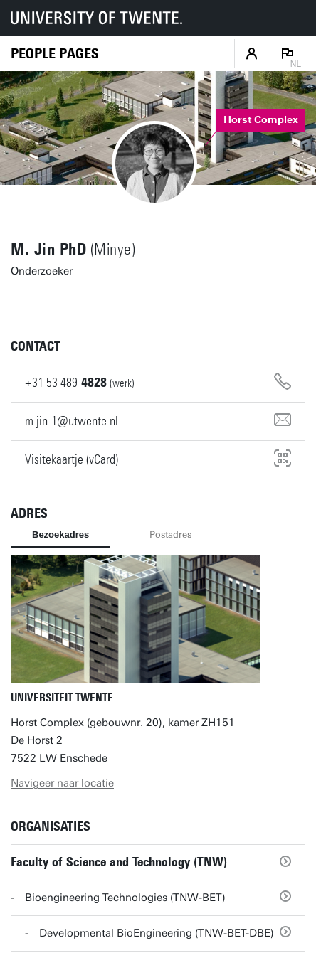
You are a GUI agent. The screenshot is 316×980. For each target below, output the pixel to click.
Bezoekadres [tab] (60, 534)
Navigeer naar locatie (62, 783)
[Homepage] (55, 54)
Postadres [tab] (170, 534)
